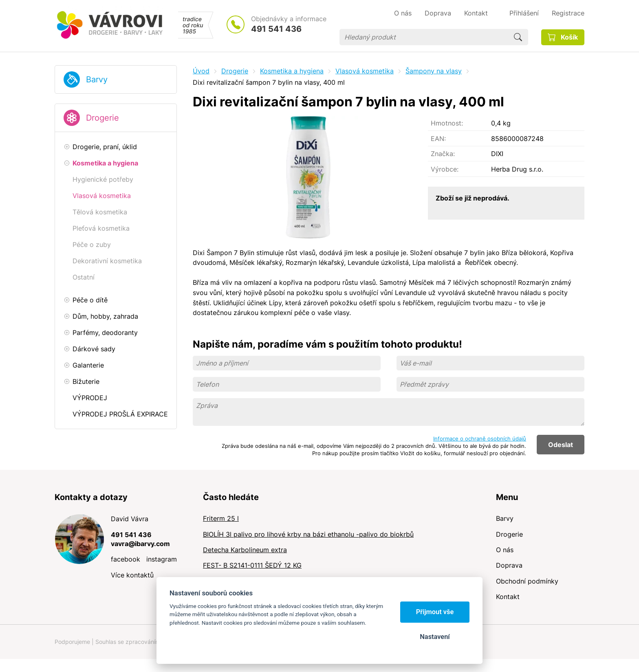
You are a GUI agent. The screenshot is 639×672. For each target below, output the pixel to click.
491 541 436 (276, 29)
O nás (505, 550)
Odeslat (561, 445)
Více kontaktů (132, 575)
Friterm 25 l (221, 518)
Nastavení (435, 637)
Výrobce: (445, 169)
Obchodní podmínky (527, 581)
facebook (126, 559)
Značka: (443, 154)
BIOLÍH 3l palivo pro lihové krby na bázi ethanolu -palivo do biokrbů (308, 534)
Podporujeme (72, 642)
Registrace (568, 13)
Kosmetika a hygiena (292, 71)
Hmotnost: (447, 123)
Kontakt (508, 597)
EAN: (438, 139)
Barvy (97, 79)
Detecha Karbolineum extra (245, 550)
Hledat (518, 37)
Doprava (509, 565)
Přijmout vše (435, 612)
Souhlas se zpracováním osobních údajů (149, 642)
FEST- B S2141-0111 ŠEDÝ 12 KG (252, 565)
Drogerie (102, 118)
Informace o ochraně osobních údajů (480, 438)
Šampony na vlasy (434, 71)
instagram (162, 559)
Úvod (201, 71)
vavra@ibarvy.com (140, 544)
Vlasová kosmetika (365, 71)
